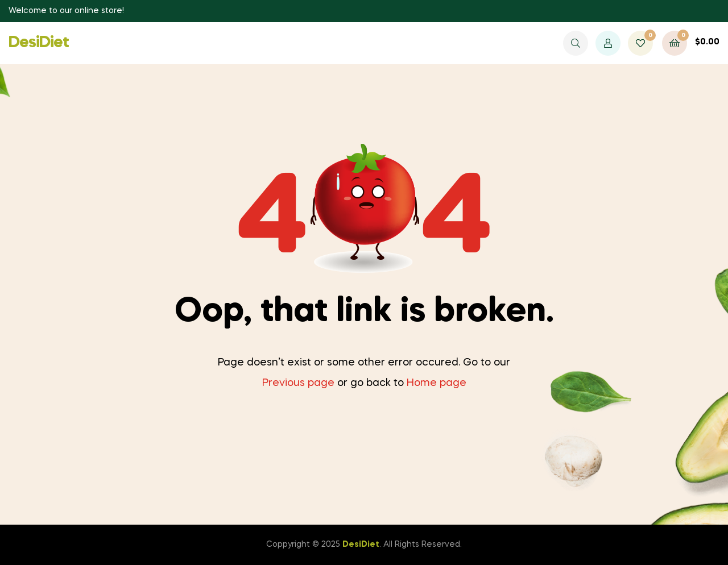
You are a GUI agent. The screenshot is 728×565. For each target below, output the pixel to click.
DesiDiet (39, 43)
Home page (437, 383)
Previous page (298, 383)
